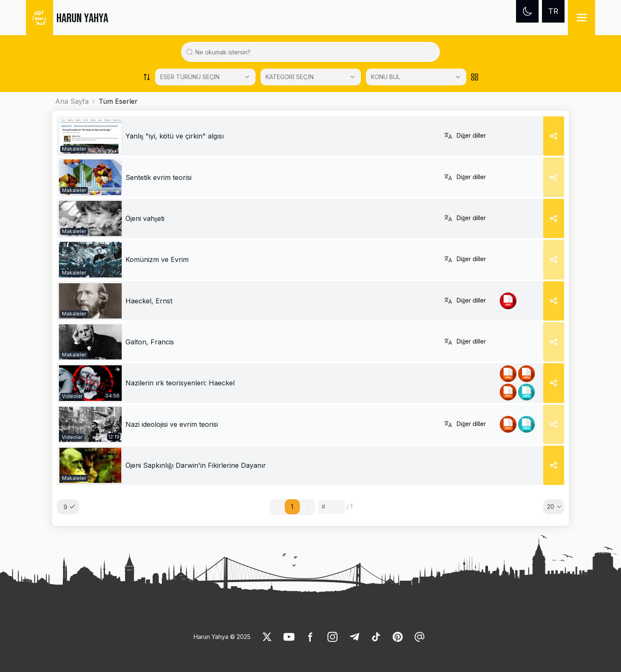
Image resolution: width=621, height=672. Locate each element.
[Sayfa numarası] (332, 507)
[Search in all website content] (314, 52)
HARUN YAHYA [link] (82, 18)
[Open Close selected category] (458, 77)
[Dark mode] (527, 11)
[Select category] (205, 77)
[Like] (267, 637)
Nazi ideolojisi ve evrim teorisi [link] (172, 424)
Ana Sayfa (72, 101)
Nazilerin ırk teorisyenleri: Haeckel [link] (180, 383)
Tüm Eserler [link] (118, 101)
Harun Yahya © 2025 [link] (222, 637)
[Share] (554, 136)
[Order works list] (147, 77)
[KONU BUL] (416, 77)
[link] (90, 136)
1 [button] (292, 507)
